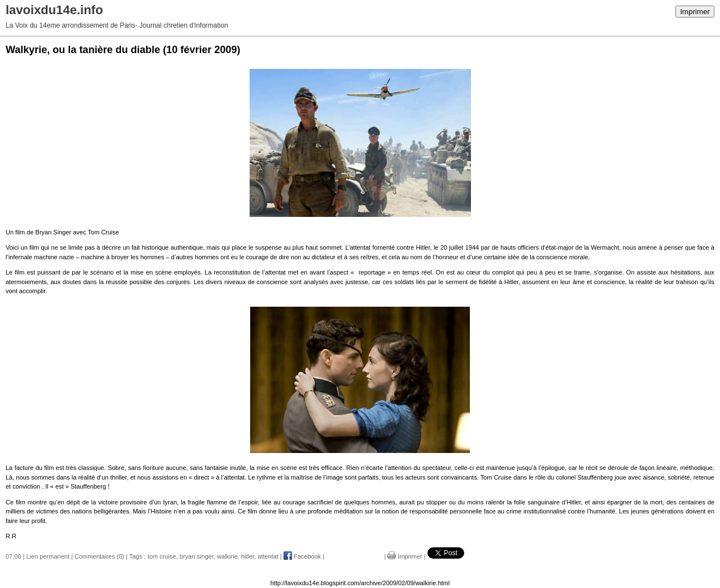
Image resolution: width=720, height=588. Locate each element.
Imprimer (695, 12)
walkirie (227, 556)
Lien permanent (48, 556)
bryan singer (197, 556)
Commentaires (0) (99, 556)
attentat (268, 556)
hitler (248, 556)
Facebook (302, 556)
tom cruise (162, 556)
